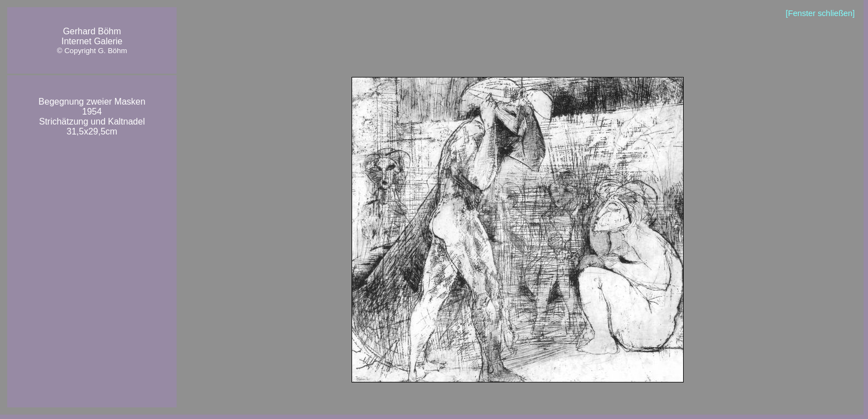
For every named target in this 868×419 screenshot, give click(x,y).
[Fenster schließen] (820, 13)
